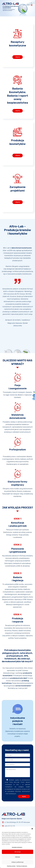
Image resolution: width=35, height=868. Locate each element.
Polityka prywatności (22, 866)
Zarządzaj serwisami (17, 847)
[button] (32, 829)
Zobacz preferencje (17, 862)
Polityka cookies (11, 866)
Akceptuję (18, 852)
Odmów (18, 857)
